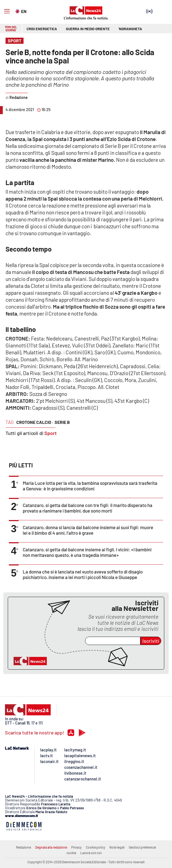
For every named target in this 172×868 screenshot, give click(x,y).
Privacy (76, 847)
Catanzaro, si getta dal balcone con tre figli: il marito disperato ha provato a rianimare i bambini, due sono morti (88, 508)
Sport (51, 433)
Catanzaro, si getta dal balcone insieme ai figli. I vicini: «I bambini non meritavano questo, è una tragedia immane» (87, 552)
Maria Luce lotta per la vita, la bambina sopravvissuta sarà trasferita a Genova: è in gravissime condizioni (90, 486)
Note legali (117, 847)
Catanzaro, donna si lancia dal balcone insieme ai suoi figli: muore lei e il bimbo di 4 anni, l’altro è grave (88, 530)
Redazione (24, 847)
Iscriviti (151, 641)
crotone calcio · (35, 422)
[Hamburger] (7, 11)
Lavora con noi (91, 853)
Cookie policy (96, 847)
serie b (62, 422)
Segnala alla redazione (51, 847)
